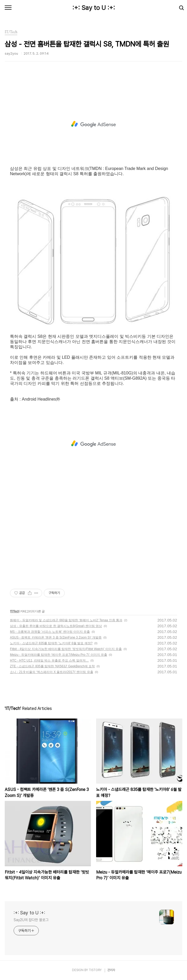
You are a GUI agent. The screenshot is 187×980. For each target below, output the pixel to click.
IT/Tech (15, 611)
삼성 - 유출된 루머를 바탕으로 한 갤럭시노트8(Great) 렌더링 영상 (56, 626)
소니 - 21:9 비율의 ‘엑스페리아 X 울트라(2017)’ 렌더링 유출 (52, 672)
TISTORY (95, 970)
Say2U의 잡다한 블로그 (31, 920)
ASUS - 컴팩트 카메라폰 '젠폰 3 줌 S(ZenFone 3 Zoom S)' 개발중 (56, 637)
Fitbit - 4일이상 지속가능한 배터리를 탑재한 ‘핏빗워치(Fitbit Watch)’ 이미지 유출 (66, 649)
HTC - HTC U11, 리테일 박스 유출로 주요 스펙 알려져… (49, 660)
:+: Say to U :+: (94, 8)
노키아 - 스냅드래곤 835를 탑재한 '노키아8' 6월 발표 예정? (51, 643)
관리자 (111, 970)
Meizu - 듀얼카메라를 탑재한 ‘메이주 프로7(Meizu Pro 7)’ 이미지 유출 (59, 655)
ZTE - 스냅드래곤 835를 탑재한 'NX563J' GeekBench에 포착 (52, 666)
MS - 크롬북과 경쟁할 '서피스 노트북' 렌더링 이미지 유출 (50, 632)
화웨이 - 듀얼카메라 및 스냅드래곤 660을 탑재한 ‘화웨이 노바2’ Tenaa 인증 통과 (66, 620)
